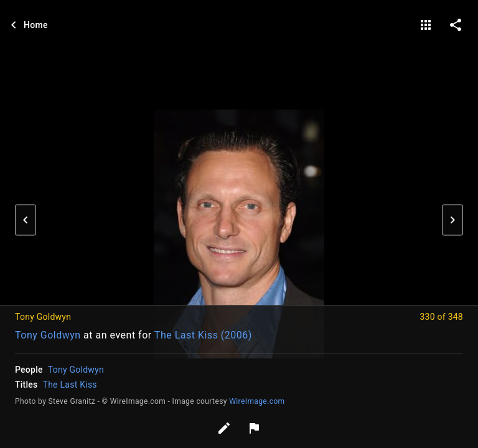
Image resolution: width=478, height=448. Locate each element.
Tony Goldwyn (48, 335)
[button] (26, 220)
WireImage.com (257, 401)
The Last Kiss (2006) (203, 335)
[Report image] (254, 428)
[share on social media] (456, 25)
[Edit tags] (224, 428)
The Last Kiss (70, 385)
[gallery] (426, 25)
